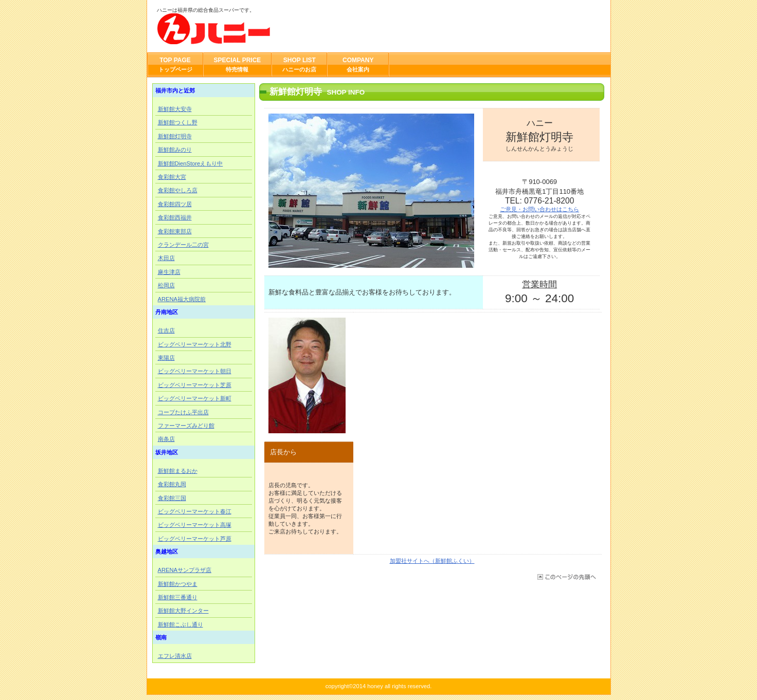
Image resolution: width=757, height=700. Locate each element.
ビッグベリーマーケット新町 (195, 398)
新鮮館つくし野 (178, 122)
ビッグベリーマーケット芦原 (195, 539)
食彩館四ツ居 (175, 204)
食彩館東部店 (175, 231)
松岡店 (166, 285)
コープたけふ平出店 (183, 412)
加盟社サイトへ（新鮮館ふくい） (432, 561)
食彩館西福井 (175, 217)
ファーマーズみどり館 (186, 426)
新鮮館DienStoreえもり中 (191, 163)
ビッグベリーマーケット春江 (195, 511)
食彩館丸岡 (172, 484)
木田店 (166, 258)
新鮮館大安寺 (175, 109)
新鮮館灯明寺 (175, 136)
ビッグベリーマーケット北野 (195, 344)
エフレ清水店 (175, 656)
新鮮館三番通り (178, 597)
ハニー (260, 29)
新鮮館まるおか (178, 471)
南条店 (166, 439)
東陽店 (166, 358)
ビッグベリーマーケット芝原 (195, 385)
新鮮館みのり (175, 150)
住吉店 (166, 330)
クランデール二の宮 (183, 245)
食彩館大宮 (172, 177)
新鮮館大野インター (183, 611)
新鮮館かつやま (178, 584)
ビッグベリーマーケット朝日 (195, 371)
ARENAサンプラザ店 (185, 570)
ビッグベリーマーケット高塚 (195, 525)
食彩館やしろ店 (178, 190)
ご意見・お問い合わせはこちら (539, 209)
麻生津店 (169, 272)
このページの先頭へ (566, 577)
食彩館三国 (172, 498)
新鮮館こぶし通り (181, 624)
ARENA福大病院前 (182, 299)
